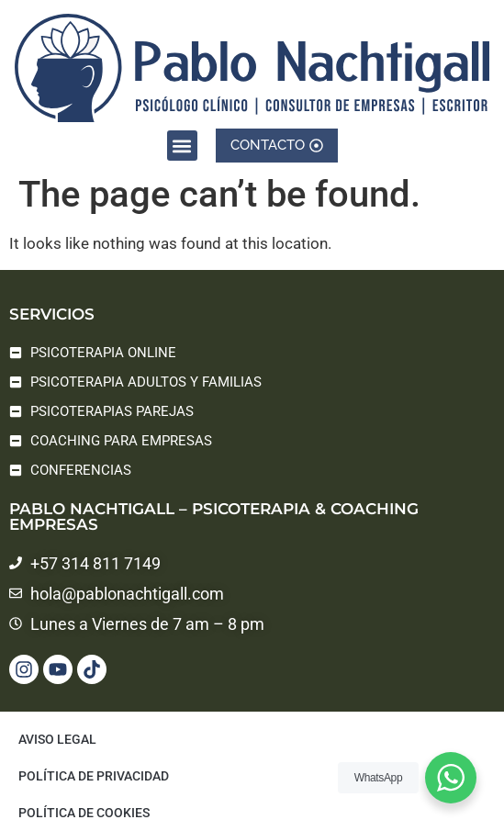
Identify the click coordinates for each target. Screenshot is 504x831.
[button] (182, 143)
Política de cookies (84, 813)
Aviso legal (57, 739)
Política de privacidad (94, 776)
